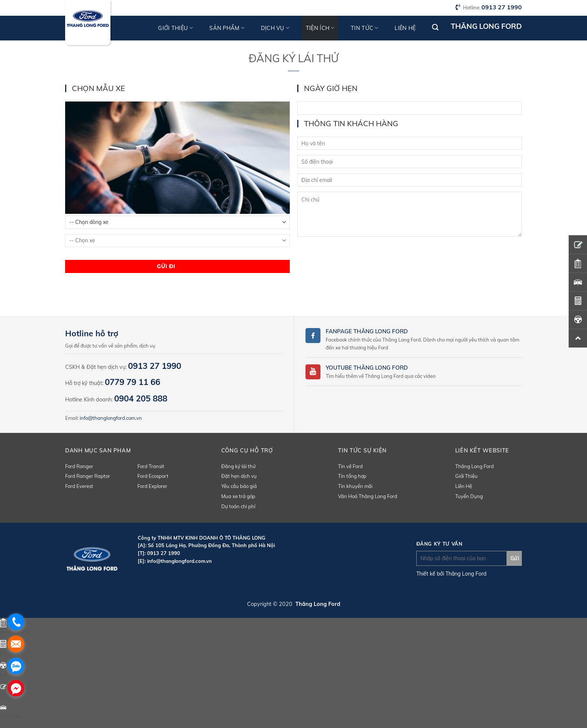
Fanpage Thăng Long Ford (367, 331)
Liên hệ (405, 28)
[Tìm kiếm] (435, 28)
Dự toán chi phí (238, 506)
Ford (400, 368)
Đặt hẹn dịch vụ (239, 476)
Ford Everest (79, 486)
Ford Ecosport (153, 476)
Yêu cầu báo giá (239, 486)
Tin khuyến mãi (355, 486)
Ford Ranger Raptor (88, 476)
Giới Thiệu (466, 476)
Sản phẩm (227, 28)
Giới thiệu (175, 28)
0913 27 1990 (502, 7)
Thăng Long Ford (475, 466)
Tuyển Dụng (469, 496)
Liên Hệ (464, 486)
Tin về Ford (350, 466)
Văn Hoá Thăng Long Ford (368, 496)
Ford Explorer (152, 486)
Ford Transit (151, 466)
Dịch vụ (275, 28)
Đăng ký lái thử (238, 466)
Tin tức (365, 28)
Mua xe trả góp (238, 496)
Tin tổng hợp (352, 476)
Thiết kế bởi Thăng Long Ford (451, 574)
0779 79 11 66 (133, 382)
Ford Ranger (79, 466)
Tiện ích (320, 28)
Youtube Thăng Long (359, 368)
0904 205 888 (141, 398)
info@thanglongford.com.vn (111, 418)
